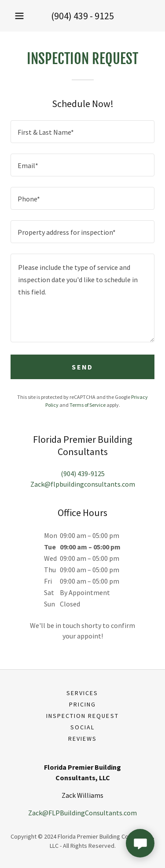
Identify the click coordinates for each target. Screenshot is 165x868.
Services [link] (82, 693)
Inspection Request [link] (82, 716)
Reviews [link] (82, 739)
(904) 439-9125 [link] (83, 473)
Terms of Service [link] (88, 405)
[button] (19, 16)
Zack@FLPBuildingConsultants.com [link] (82, 813)
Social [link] (82, 727)
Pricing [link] (82, 704)
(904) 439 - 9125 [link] (82, 16)
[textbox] (82, 132)
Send (82, 367)
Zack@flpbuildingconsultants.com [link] (83, 484)
